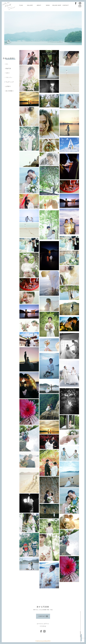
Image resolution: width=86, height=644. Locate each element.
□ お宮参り (8, 87)
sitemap (43, 625)
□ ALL (6, 64)
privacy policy (43, 623)
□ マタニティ (8, 78)
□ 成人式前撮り (9, 91)
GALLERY (30, 5)
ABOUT (39, 5)
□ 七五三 (7, 73)
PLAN (21, 5)
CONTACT (66, 5)
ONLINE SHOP (57, 5)
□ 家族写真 (8, 69)
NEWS (48, 5)
